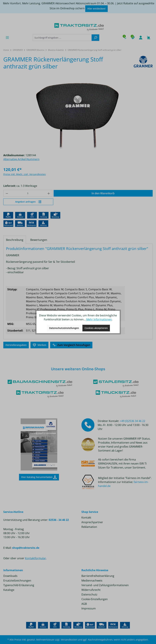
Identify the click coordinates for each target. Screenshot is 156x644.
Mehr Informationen (99, 319)
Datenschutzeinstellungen (64, 328)
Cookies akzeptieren (96, 328)
